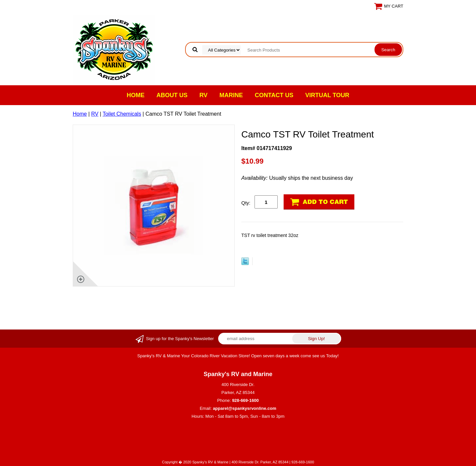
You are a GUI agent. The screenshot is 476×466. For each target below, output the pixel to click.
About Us (172, 95)
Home (136, 95)
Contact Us (274, 95)
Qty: (246, 203)
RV (203, 95)
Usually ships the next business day (297, 178)
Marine (231, 95)
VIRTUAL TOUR (327, 95)
